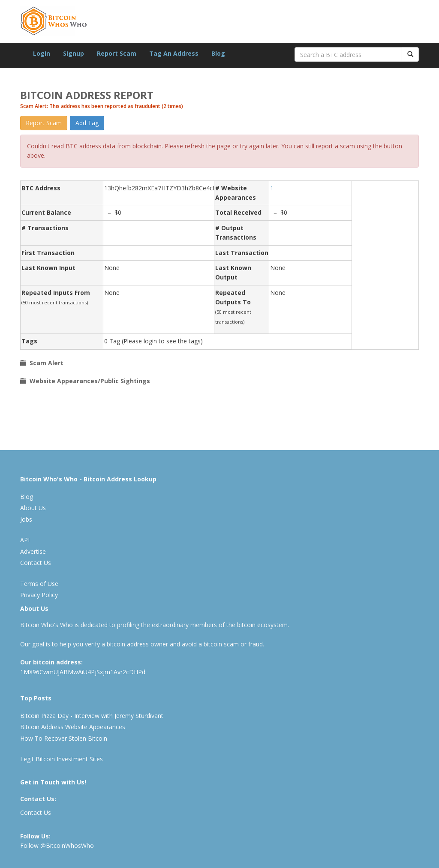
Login (42, 53)
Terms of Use (39, 584)
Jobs (26, 519)
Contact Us (36, 563)
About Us (33, 508)
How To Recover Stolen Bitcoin (64, 738)
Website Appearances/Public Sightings (88, 381)
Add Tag (87, 123)
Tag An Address (174, 53)
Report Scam (117, 53)
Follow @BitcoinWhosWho (57, 845)
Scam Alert (45, 363)
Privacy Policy (39, 595)
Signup (74, 53)
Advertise (33, 551)
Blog (218, 53)
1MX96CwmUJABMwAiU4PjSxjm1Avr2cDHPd (83, 672)
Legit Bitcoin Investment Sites (62, 759)
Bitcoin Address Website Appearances (73, 727)
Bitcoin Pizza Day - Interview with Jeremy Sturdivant (92, 716)
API (25, 540)
